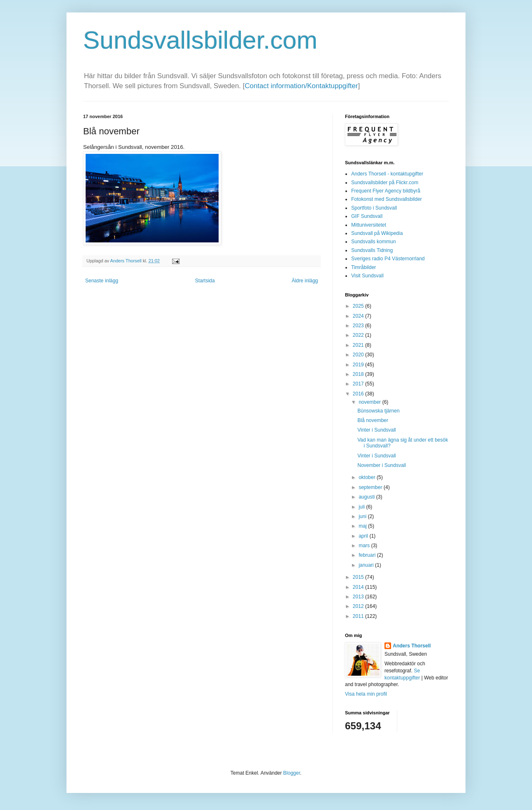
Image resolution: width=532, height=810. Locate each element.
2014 (359, 587)
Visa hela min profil (366, 694)
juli (362, 507)
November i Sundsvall (382, 465)
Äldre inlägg (305, 281)
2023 (359, 326)
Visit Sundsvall (367, 276)
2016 (359, 394)
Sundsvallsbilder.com (200, 40)
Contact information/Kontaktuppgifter (301, 86)
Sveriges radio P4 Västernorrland (388, 259)
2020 (359, 355)
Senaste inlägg (102, 281)
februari (368, 555)
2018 (359, 374)
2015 (359, 577)
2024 (359, 316)
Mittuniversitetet (369, 225)
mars (365, 546)
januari (367, 565)
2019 (359, 365)
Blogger (292, 773)
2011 (359, 616)
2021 (359, 345)
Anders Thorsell (126, 261)
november (371, 402)
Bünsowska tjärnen (378, 411)
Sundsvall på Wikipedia (377, 233)
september (371, 487)
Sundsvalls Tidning (372, 250)
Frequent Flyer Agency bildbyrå (386, 191)
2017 (359, 384)
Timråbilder (364, 267)
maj (363, 526)
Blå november (373, 420)
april (364, 536)
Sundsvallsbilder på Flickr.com (385, 183)
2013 (359, 597)
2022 (359, 335)
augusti (367, 497)
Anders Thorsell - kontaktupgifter (387, 174)
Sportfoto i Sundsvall (374, 208)
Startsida (205, 281)
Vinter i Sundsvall (377, 430)
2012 (359, 606)
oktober (368, 477)
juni (363, 516)
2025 (359, 306)
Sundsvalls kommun (373, 242)
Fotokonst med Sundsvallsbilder (387, 199)
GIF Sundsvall (367, 216)
